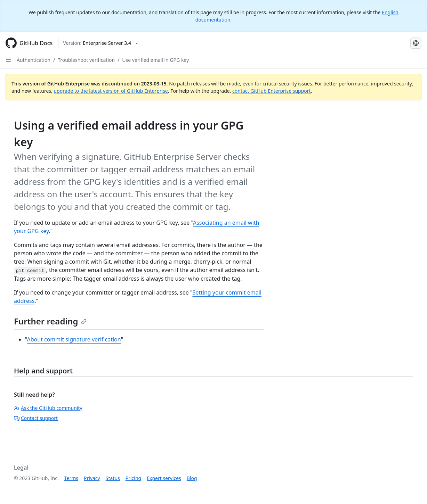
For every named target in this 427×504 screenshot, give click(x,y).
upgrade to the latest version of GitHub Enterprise (111, 91)
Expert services (164, 478)
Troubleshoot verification (86, 60)
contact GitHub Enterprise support (272, 91)
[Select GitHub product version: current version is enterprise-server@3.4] (100, 43)
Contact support (36, 418)
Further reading (50, 321)
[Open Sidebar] (8, 60)
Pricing (133, 478)
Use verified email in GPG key (155, 60)
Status (113, 478)
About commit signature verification (74, 339)
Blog (192, 478)
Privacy (92, 478)
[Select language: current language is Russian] (416, 43)
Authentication (34, 60)
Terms (71, 478)
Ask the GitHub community (48, 408)
